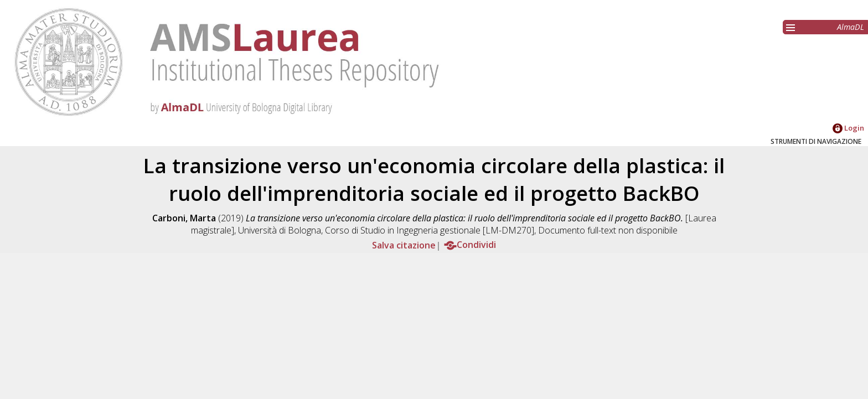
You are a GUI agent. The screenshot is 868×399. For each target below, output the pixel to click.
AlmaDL (851, 27)
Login (848, 128)
